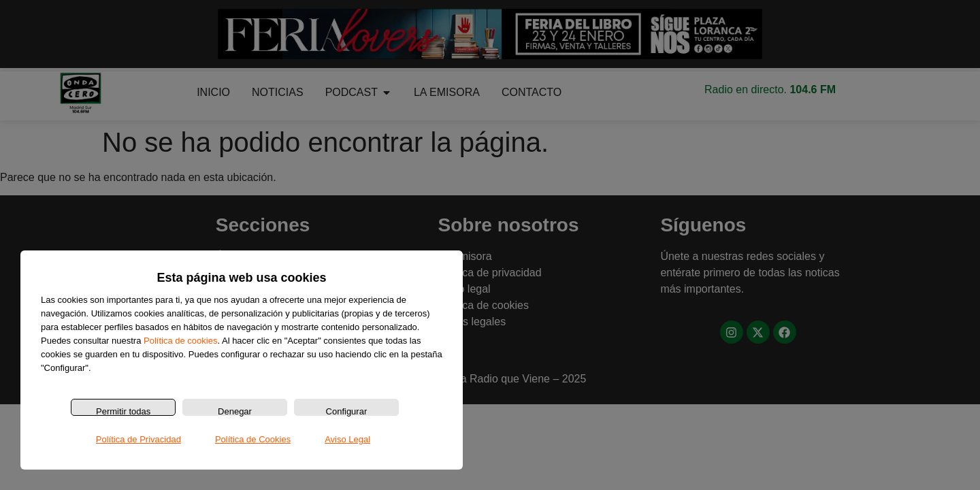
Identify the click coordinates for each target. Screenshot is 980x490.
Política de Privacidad (138, 439)
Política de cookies (180, 341)
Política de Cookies (253, 439)
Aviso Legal (347, 439)
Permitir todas (123, 411)
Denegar (235, 411)
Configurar (347, 411)
